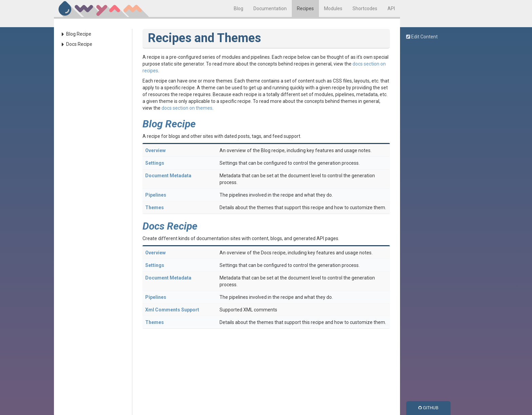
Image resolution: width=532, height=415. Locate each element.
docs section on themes (187, 108)
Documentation (270, 8)
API (391, 8)
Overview (155, 150)
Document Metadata (168, 176)
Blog (239, 8)
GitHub (428, 408)
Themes (155, 207)
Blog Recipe (79, 34)
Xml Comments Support (172, 310)
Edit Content (422, 37)
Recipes (305, 8)
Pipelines (156, 195)
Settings (155, 163)
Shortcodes (365, 8)
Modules (333, 8)
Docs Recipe (79, 44)
